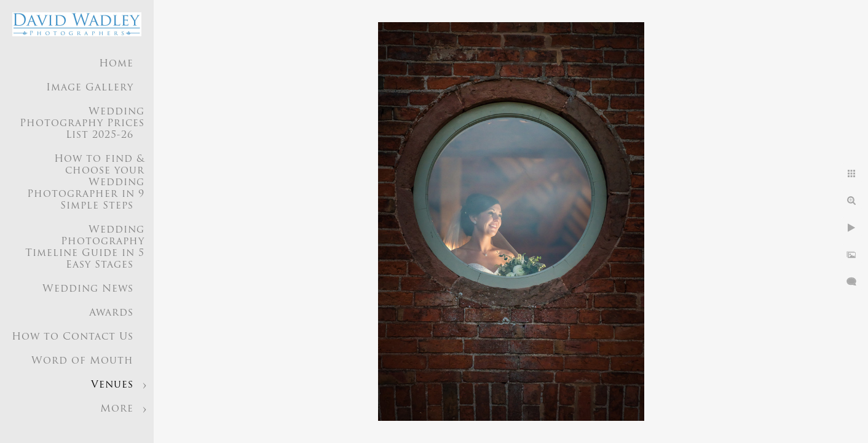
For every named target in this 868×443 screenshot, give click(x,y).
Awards (111, 313)
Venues (112, 385)
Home (116, 64)
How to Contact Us (73, 337)
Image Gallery (90, 88)
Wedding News (88, 289)
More (117, 409)
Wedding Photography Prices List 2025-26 (82, 124)
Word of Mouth (82, 361)
